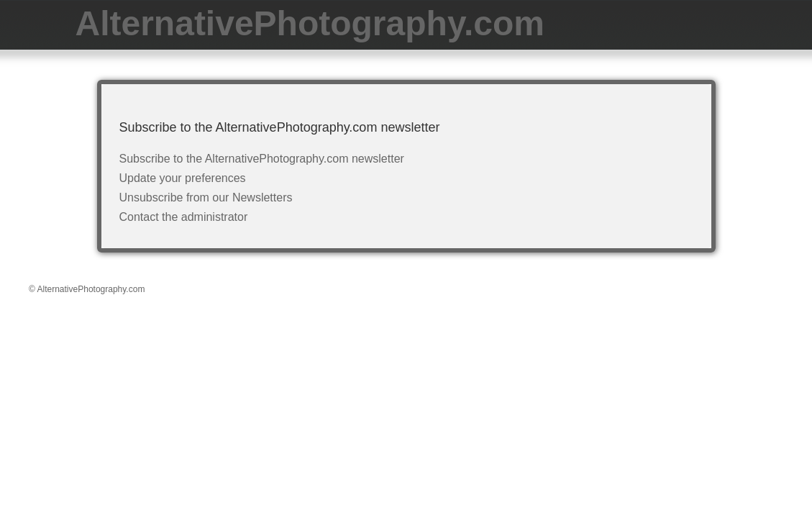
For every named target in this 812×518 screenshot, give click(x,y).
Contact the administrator (184, 217)
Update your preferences (183, 178)
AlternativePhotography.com (310, 23)
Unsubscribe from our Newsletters (206, 197)
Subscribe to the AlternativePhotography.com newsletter (262, 159)
